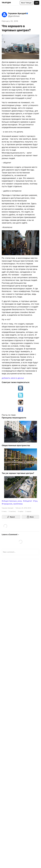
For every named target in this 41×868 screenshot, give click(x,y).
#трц (35, 501)
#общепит (28, 501)
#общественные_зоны (12, 501)
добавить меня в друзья (13, 378)
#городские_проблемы (12, 504)
